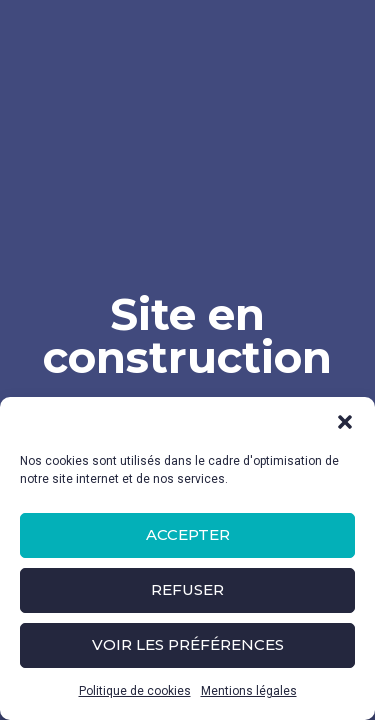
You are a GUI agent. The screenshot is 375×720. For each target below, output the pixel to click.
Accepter (188, 534)
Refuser (187, 589)
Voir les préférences (188, 644)
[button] (345, 422)
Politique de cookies (135, 691)
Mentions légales (249, 691)
